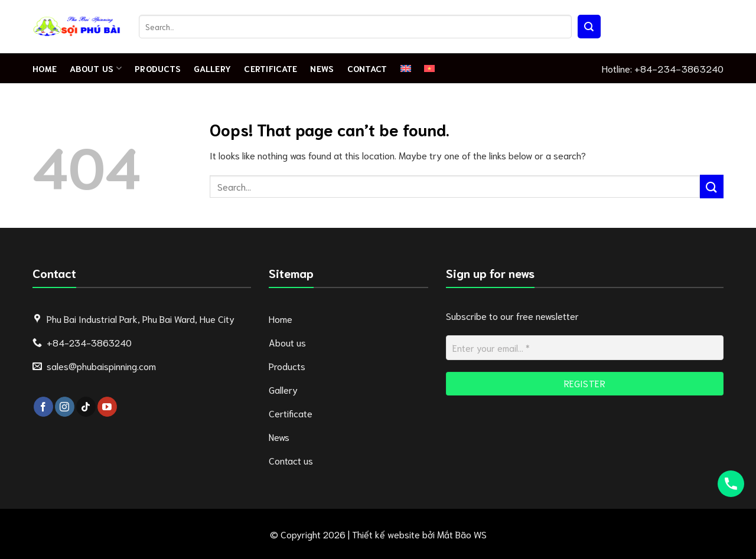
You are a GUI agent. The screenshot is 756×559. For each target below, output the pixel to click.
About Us (96, 68)
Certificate (271, 68)
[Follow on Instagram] (65, 407)
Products (158, 68)
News (322, 68)
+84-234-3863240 (679, 68)
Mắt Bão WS (462, 534)
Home (45, 68)
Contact (367, 68)
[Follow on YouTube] (107, 407)
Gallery (212, 68)
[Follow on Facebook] (43, 407)
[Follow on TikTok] (86, 407)
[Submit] (589, 27)
